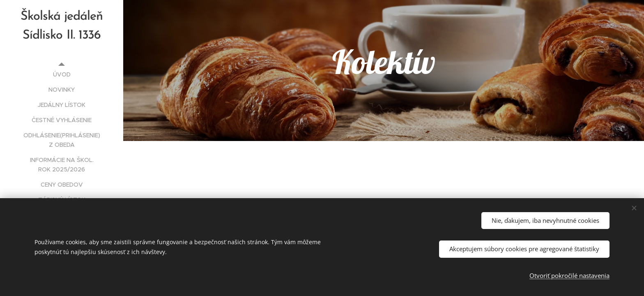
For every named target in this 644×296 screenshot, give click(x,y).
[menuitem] (62, 75)
